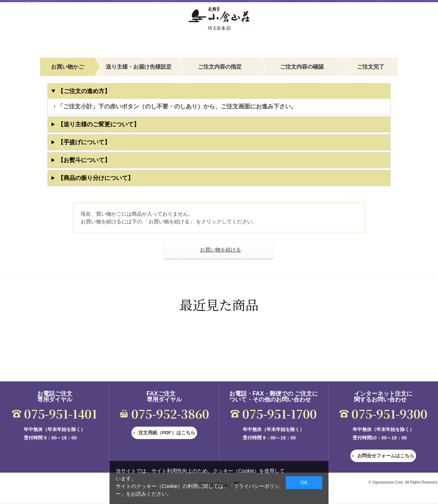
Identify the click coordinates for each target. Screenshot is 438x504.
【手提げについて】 (84, 142)
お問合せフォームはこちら (386, 456)
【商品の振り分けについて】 (96, 178)
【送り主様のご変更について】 (99, 124)
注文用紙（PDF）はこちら (167, 433)
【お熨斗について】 (84, 160)
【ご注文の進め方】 (84, 91)
